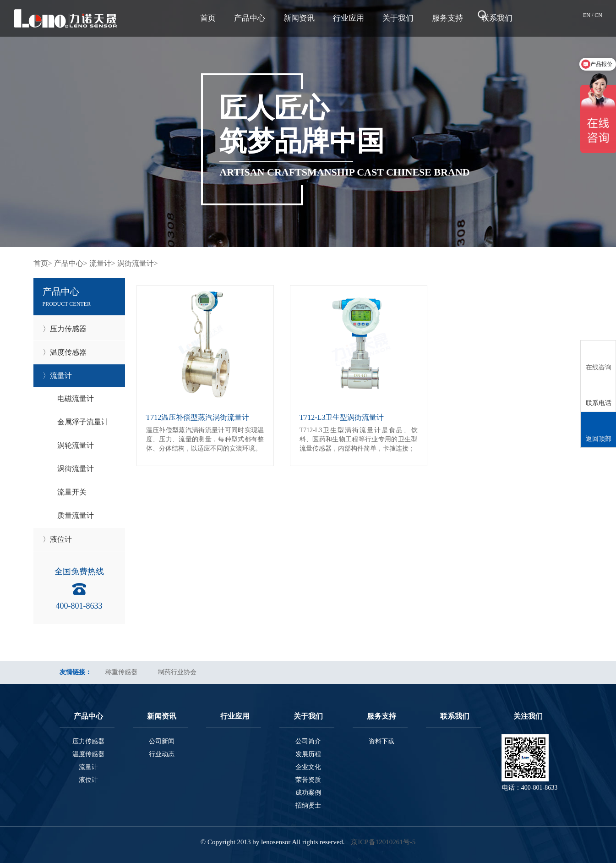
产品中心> (71, 263)
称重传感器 (121, 672)
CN (598, 15)
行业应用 (349, 18)
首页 (208, 18)
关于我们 (398, 18)
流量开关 (72, 492)
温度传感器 (88, 754)
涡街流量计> (138, 263)
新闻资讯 (299, 18)
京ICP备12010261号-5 (383, 842)
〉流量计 (57, 376)
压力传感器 (88, 741)
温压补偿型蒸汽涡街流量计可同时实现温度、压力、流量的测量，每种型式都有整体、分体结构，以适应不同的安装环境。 (205, 439)
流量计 (88, 767)
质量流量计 (76, 515)
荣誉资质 (308, 780)
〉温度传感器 (65, 352)
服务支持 (447, 18)
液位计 (88, 780)
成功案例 (308, 793)
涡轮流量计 (76, 445)
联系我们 (455, 716)
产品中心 (250, 18)
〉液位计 (57, 539)
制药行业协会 (177, 672)
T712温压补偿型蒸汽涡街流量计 (198, 417)
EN (587, 15)
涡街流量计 (76, 469)
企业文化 (308, 767)
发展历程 (308, 754)
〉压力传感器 (65, 329)
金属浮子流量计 (83, 422)
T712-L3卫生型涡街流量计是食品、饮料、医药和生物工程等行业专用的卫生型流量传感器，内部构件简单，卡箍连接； (359, 439)
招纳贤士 (308, 805)
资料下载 (382, 741)
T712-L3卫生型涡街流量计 (342, 417)
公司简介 (308, 741)
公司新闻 (162, 741)
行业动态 (162, 754)
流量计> (102, 263)
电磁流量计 (76, 399)
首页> (43, 263)
